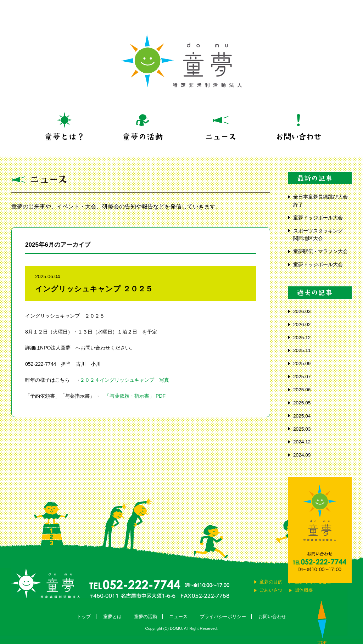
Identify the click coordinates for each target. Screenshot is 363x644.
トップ (84, 617)
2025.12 (302, 338)
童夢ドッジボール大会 (318, 218)
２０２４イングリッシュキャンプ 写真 (124, 380)
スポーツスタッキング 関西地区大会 (320, 235)
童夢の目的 (271, 582)
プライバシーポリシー (223, 617)
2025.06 (302, 390)
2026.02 (302, 324)
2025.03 (302, 429)
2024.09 (302, 455)
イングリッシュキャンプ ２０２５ (94, 289)
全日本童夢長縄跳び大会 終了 (322, 201)
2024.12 (302, 442)
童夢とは (112, 617)
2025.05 (302, 403)
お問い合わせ (272, 617)
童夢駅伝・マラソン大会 (322, 251)
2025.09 (302, 363)
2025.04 (302, 416)
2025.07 (302, 377)
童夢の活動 (146, 617)
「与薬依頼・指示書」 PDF (135, 396)
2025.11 (302, 350)
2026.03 (302, 311)
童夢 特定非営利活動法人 (181, 61)
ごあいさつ (271, 590)
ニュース (178, 617)
